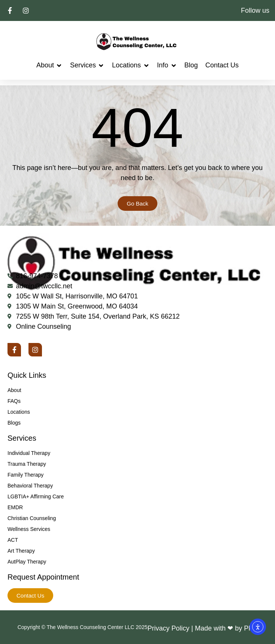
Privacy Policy (168, 628)
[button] (49, 65)
